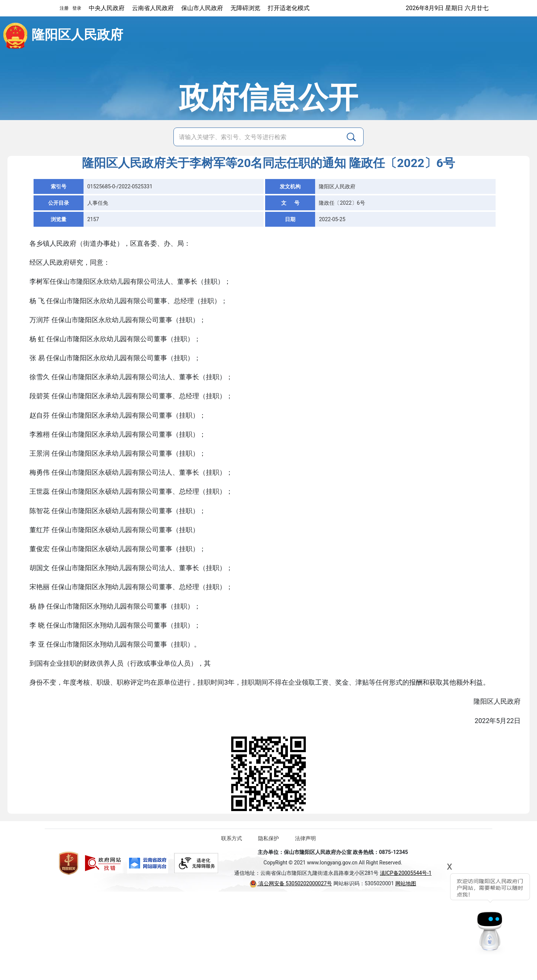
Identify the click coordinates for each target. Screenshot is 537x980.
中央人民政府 (107, 8)
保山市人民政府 (202, 8)
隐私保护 (268, 838)
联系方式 (232, 838)
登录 (77, 8)
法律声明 (305, 838)
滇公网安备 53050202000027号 (291, 883)
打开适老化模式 (289, 8)
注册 (64, 8)
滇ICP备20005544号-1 (406, 873)
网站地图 (406, 883)
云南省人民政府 (153, 8)
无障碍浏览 (245, 8)
